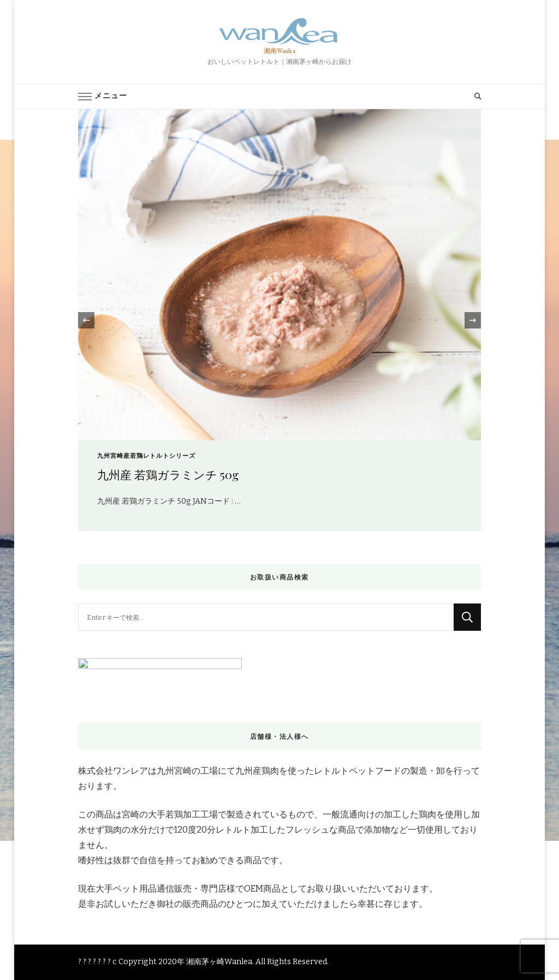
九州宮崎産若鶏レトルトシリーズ (146, 456)
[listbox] (279, 320)
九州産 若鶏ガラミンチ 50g (168, 474)
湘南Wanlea (279, 51)
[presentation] (86, 320)
